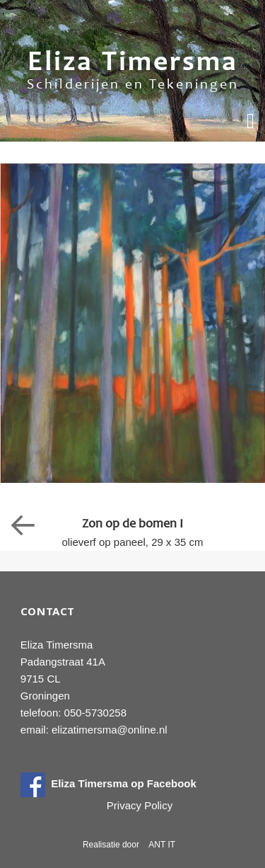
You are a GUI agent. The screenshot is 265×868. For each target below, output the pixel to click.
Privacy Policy (140, 805)
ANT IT (162, 845)
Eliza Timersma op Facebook (108, 783)
